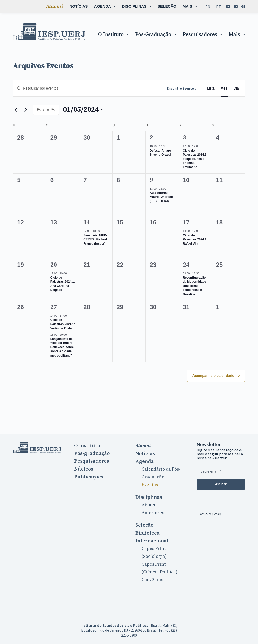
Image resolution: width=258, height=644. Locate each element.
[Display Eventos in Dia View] (236, 88)
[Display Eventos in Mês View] (224, 88)
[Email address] (221, 471)
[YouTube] (228, 3)
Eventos (150, 485)
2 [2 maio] (151, 138)
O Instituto (114, 34)
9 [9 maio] (151, 180)
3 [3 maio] (185, 138)
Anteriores (153, 513)
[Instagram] (236, 3)
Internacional (152, 541)
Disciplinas (110, 6)
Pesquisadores (203, 34)
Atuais (148, 505)
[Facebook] (228, 10)
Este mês (46, 110)
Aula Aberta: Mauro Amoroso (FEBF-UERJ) (161, 197)
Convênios (152, 580)
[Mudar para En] (208, 6)
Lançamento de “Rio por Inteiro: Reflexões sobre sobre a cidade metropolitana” (62, 347)
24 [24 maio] (186, 265)
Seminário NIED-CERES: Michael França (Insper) (95, 239)
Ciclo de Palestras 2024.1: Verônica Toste (63, 324)
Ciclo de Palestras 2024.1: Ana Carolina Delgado (63, 284)
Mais (193, 6)
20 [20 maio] (54, 265)
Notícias (51, 6)
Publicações (89, 477)
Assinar (221, 484)
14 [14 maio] (87, 222)
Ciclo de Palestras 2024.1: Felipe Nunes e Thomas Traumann (195, 159)
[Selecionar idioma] (210, 514)
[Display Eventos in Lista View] (211, 88)
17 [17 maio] (186, 222)
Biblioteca (167, 6)
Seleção (139, 6)
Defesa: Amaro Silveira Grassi (160, 153)
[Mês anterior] (16, 110)
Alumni (27, 6)
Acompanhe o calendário (213, 376)
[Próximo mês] (26, 110)
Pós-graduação (157, 34)
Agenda (78, 6)
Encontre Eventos (181, 88)
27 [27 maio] (54, 307)
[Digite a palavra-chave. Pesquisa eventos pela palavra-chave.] (87, 88)
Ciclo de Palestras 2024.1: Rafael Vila (195, 239)
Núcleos (84, 469)
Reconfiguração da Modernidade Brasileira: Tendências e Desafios (195, 286)
